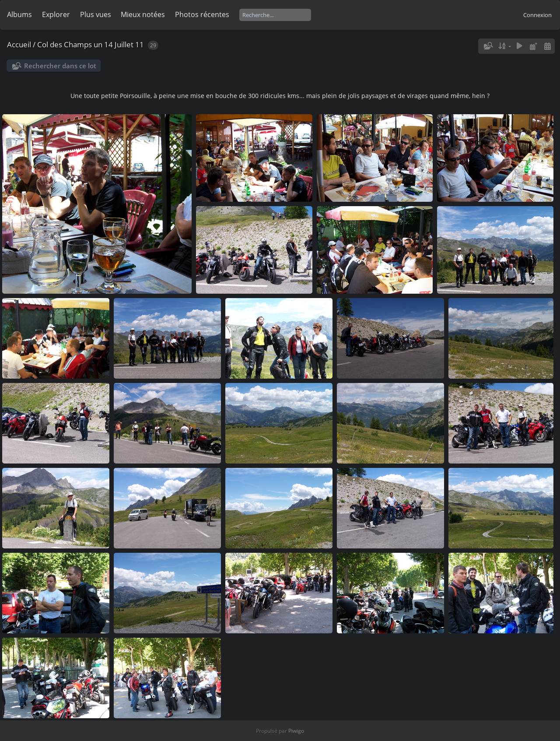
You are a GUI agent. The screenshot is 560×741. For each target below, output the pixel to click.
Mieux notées (143, 14)
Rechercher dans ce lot (60, 66)
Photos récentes (202, 14)
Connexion (537, 15)
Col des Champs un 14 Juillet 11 (91, 44)
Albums (19, 14)
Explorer (56, 14)
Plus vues (96, 14)
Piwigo (296, 731)
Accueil (19, 44)
